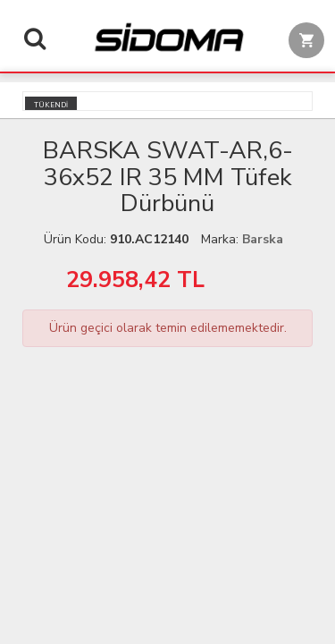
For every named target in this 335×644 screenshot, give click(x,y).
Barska (263, 239)
